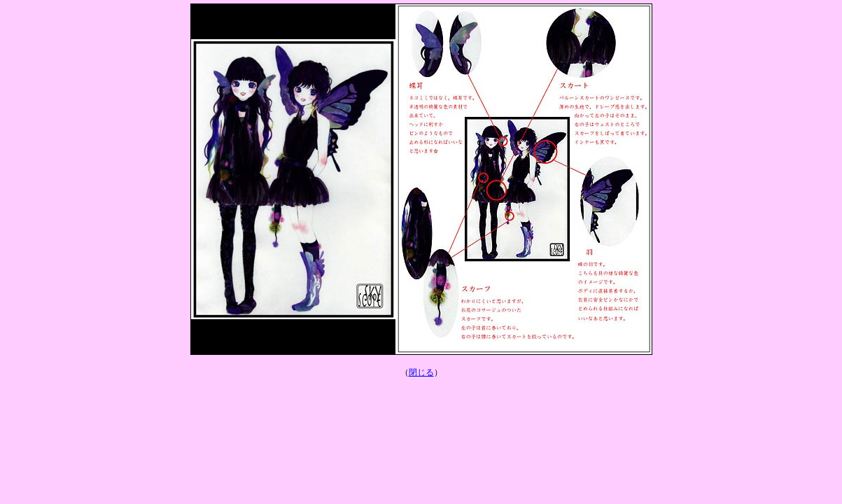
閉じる (421, 372)
